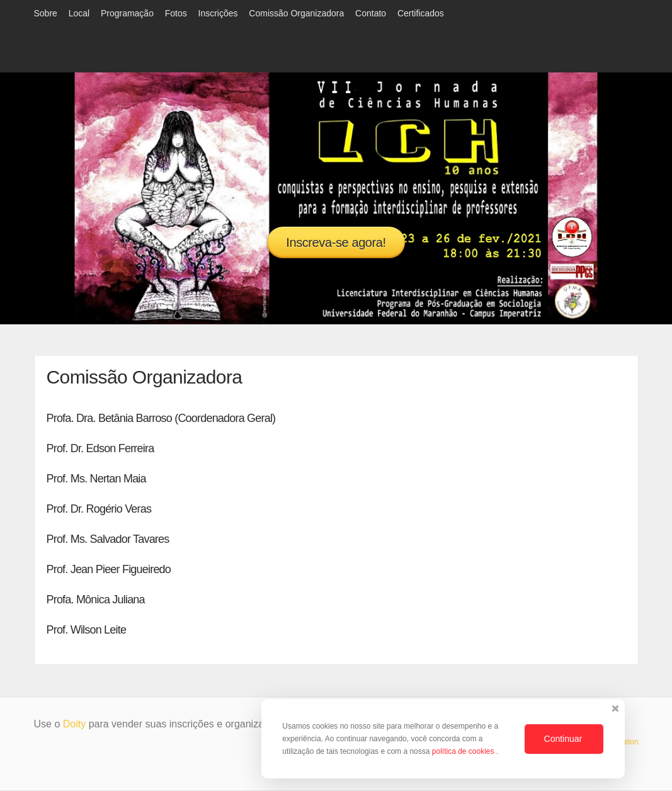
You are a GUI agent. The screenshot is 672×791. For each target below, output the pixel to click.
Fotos (176, 13)
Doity (74, 724)
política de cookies (464, 751)
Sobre (46, 13)
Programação (127, 13)
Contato (371, 13)
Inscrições (218, 13)
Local (79, 13)
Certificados (421, 13)
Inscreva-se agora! (336, 242)
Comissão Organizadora (296, 13)
